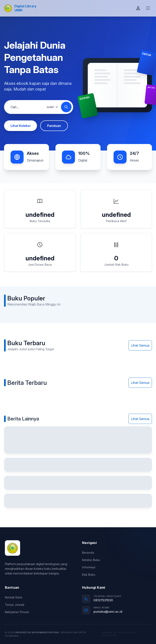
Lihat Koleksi (21, 126)
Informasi (89, 567)
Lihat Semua (140, 345)
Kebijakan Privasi (17, 612)
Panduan (54, 126)
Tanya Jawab (15, 605)
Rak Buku (89, 575)
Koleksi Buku (91, 560)
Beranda (88, 553)
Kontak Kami (14, 597)
